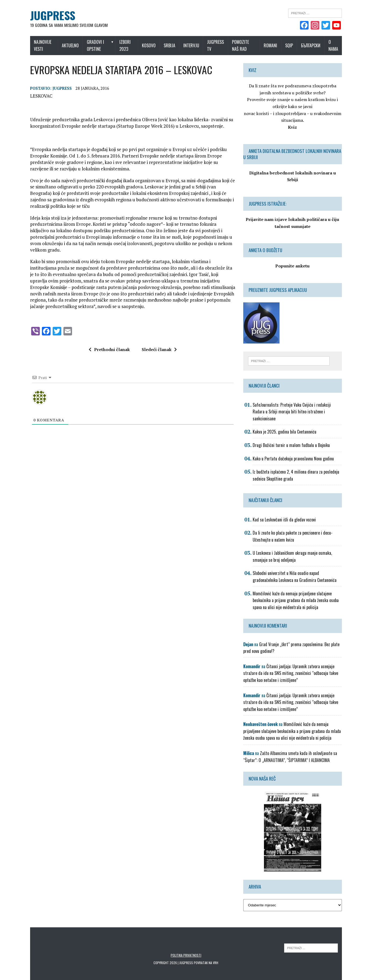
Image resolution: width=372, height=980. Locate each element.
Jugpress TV (217, 45)
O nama (336, 45)
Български (313, 45)
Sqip (292, 45)
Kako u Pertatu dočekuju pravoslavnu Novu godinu (294, 452)
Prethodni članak (108, 349)
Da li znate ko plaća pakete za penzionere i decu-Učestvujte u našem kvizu (293, 530)
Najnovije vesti (40, 45)
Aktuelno (69, 45)
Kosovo (150, 45)
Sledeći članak (158, 349)
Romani (273, 45)
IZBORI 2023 (125, 45)
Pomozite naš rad (246, 45)
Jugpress (59, 89)
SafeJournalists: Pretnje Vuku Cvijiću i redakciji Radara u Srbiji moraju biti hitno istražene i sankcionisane (293, 405)
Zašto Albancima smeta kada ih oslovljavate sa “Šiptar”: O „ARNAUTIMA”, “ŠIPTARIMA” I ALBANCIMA (291, 750)
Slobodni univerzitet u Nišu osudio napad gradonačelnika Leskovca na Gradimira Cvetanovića (295, 570)
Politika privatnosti (186, 949)
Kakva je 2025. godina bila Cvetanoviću (285, 425)
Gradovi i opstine (94, 45)
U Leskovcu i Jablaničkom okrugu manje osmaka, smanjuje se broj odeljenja (293, 550)
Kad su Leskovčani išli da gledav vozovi (285, 513)
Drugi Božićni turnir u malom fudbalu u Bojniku (292, 438)
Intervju (192, 45)
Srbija (171, 45)
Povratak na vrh (206, 956)
